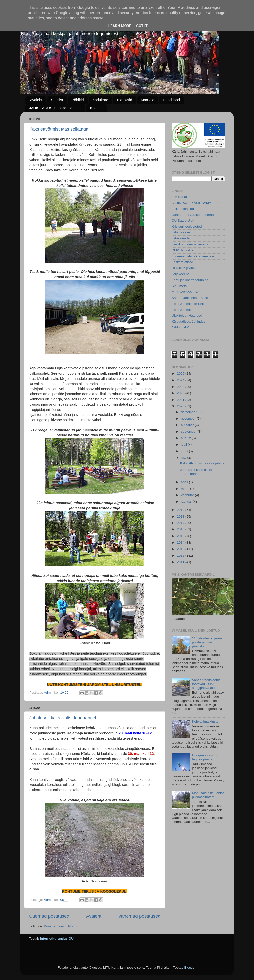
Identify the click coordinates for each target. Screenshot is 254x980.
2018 (181, 516)
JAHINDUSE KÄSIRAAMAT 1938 (196, 203)
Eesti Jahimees (183, 310)
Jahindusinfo (181, 327)
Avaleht (36, 100)
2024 (181, 380)
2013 (181, 549)
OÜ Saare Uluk (183, 220)
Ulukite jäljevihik (184, 268)
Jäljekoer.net (181, 274)
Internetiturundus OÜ (57, 938)
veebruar (188, 495)
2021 (181, 400)
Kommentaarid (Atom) (60, 926)
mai (184, 458)
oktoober (188, 425)
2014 (181, 542)
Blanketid (125, 100)
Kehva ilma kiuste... (206, 722)
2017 (181, 523)
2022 (181, 393)
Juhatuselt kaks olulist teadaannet (63, 718)
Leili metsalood (183, 209)
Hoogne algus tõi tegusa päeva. (205, 757)
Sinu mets (179, 286)
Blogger (190, 967)
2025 (181, 374)
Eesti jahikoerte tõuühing (190, 280)
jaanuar (187, 502)
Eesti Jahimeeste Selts (189, 304)
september (189, 432)
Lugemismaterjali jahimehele (193, 256)
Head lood (171, 100)
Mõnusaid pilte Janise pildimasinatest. (208, 795)
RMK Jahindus (183, 250)
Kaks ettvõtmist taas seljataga (59, 129)
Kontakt (96, 108)
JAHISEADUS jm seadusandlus (55, 108)
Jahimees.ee (181, 232)
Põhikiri (78, 100)
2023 (181, 387)
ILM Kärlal (179, 197)
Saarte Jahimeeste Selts (190, 298)
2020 (181, 406)
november (189, 418)
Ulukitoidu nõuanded (187, 315)
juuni (185, 451)
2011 (181, 562)
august (186, 438)
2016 (181, 529)
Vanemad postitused (139, 916)
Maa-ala (148, 100)
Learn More (120, 26)
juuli (184, 444)
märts (186, 489)
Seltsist (57, 100)
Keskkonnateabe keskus (190, 244)
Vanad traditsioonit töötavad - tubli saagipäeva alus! (206, 684)
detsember (189, 412)
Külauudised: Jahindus (189, 321)
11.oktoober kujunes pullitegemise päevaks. (207, 642)
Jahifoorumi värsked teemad (193, 215)
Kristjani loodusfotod (187, 226)
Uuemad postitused (49, 916)
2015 (181, 536)
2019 (181, 510)
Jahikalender (181, 238)
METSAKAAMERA (186, 292)
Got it (142, 26)
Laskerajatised (182, 262)
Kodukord (100, 100)
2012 (181, 556)
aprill (185, 482)
